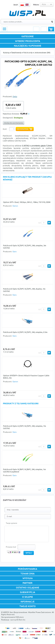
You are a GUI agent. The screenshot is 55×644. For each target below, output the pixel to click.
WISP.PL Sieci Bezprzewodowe (15, 612)
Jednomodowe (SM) (42, 53)
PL (22, 5)
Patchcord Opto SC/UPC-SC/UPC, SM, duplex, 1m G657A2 (24, 290)
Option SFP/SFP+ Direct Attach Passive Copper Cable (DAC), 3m (26, 377)
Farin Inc (22, 620)
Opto (15, 96)
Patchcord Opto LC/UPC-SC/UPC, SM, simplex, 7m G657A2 (24, 427)
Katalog (6, 53)
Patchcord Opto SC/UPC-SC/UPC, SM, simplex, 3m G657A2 (25, 247)
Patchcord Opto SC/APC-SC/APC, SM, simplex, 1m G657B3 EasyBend (24, 470)
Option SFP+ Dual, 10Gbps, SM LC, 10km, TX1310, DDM (27, 202)
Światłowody (16, 53)
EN (27, 5)
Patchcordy (28, 53)
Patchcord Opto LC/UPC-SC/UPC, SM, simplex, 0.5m (25, 332)
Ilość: (5, 129)
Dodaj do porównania (14, 123)
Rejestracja (44, 29)
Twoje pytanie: (12, 523)
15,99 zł (24, 114)
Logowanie (36, 29)
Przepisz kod (11, 547)
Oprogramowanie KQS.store (12, 617)
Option (15, 206)
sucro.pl (14, 620)
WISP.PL (27, 13)
